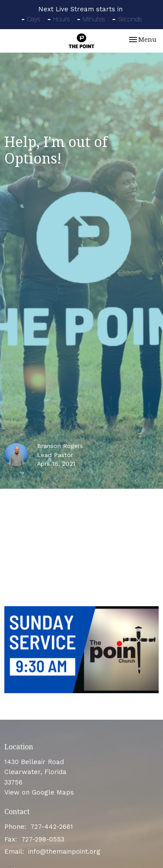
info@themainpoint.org (64, 851)
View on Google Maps (39, 792)
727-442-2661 (52, 827)
